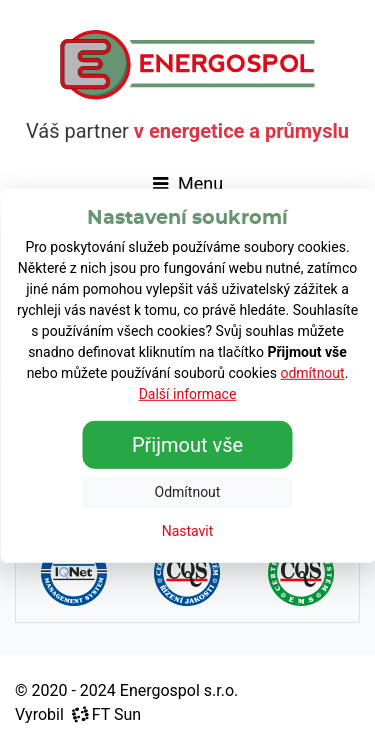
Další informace (188, 394)
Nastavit (188, 531)
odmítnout (312, 373)
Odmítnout (188, 492)
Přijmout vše (187, 445)
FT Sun (106, 714)
